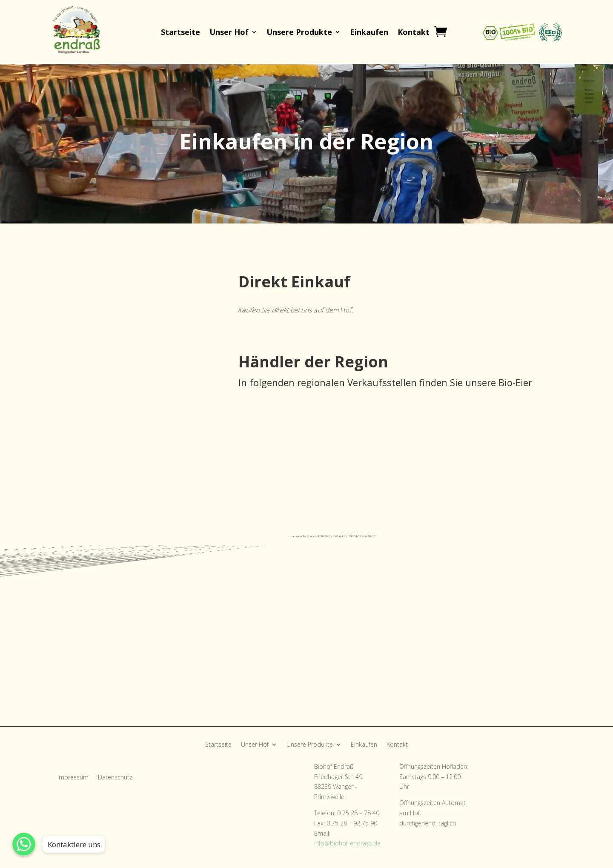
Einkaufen (369, 33)
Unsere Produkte (299, 33)
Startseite (180, 33)
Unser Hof (229, 33)
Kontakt (414, 33)
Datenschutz (115, 778)
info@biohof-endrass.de (347, 843)
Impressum (73, 778)
